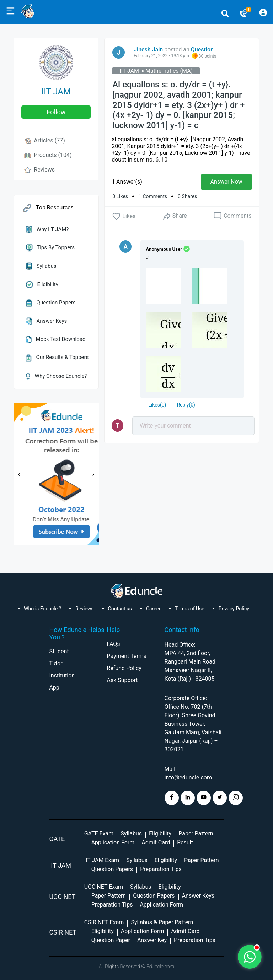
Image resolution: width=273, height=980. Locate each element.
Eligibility (42, 284)
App (54, 688)
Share (175, 216)
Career (153, 609)
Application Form (113, 842)
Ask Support (122, 680)
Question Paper (111, 940)
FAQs (113, 644)
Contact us (120, 609)
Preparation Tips (161, 869)
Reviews (39, 170)
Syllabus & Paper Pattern (162, 922)
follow (56, 112)
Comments (232, 216)
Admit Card (156, 842)
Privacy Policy (234, 609)
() (157, 405)
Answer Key (152, 940)
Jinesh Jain (148, 50)
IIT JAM (56, 92)
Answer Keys (46, 321)
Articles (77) (44, 140)
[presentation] (19, 474)
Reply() (186, 405)
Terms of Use (190, 609)
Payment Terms (126, 656)
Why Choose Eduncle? (56, 376)
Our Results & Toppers (57, 357)
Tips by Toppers (50, 247)
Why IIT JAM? (47, 229)
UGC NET (62, 897)
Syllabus (41, 266)
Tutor (56, 663)
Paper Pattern (196, 834)
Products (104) (48, 155)
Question (202, 50)
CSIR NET (63, 932)
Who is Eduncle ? (42, 609)
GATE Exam (99, 834)
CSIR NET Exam (104, 922)
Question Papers (50, 303)
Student (59, 651)
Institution (62, 676)
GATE (57, 839)
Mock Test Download (55, 339)
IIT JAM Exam (102, 860)
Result (185, 842)
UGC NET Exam (104, 887)
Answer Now (226, 182)
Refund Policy (124, 668)
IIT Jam (60, 865)
